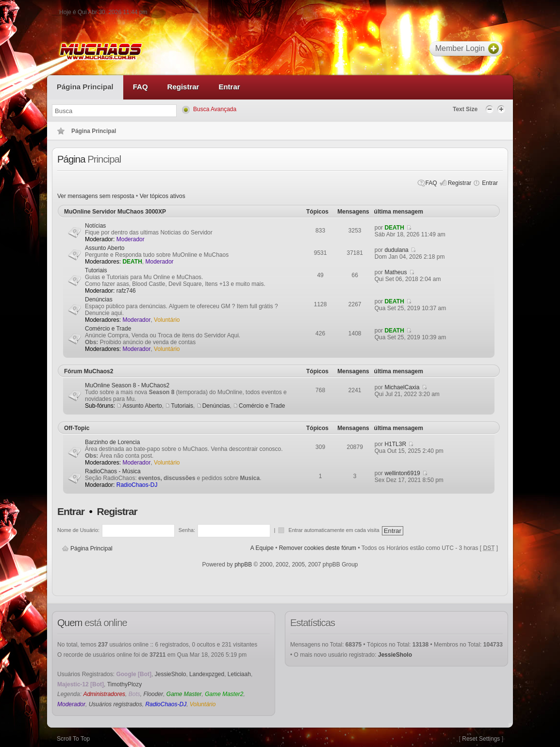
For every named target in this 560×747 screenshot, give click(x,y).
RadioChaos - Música (113, 471)
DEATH (394, 228)
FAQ (431, 183)
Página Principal (91, 548)
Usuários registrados (115, 704)
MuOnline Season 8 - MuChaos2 (127, 385)
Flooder (153, 694)
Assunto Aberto (105, 248)
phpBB (243, 564)
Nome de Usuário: (78, 530)
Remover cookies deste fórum (318, 548)
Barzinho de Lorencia (112, 442)
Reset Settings (481, 739)
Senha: (187, 530)
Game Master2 (224, 694)
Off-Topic (77, 428)
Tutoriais (96, 270)
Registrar (460, 183)
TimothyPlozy (125, 684)
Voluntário (167, 320)
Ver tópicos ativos (163, 196)
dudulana (396, 250)
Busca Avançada (215, 109)
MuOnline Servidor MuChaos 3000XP (115, 212)
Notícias (95, 226)
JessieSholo (171, 674)
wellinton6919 (402, 473)
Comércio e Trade (108, 329)
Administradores (104, 694)
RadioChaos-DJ (137, 485)
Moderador (131, 239)
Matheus (395, 272)
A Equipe (262, 548)
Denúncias (99, 299)
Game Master (184, 694)
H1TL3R (395, 444)
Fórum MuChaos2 (89, 371)
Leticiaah (239, 674)
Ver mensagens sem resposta (96, 196)
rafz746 (126, 291)
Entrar (490, 183)
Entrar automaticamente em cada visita (334, 530)
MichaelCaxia (402, 387)
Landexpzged (207, 674)
